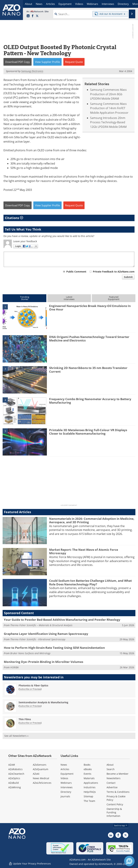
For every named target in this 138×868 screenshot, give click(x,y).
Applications (91, 783)
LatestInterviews (69, 298)
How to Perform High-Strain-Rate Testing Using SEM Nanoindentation (54, 648)
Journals (65, 796)
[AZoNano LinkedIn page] (28, 16)
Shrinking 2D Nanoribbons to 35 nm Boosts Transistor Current (88, 370)
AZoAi (36, 774)
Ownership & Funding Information (114, 812)
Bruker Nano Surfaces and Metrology (30, 653)
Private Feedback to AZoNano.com (114, 272)
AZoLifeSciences (42, 783)
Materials (89, 778)
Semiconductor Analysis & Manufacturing (43, 702)
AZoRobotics (15, 769)
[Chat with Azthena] (129, 861)
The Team (89, 801)
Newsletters (114, 778)
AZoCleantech (16, 774)
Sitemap (88, 796)
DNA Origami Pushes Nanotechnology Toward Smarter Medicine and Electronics (89, 339)
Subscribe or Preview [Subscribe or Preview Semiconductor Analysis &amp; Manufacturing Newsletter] (30, 706)
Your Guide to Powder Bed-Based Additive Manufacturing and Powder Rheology (62, 620)
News (64, 765)
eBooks (88, 769)
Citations (14, 218)
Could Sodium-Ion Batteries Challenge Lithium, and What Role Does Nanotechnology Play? (90, 582)
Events (87, 774)
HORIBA (14, 667)
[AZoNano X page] (37, 16)
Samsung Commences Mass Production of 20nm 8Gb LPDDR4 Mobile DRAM (108, 94)
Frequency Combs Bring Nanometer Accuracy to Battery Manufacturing (90, 401)
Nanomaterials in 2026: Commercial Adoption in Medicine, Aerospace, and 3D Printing (92, 520)
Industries (90, 787)
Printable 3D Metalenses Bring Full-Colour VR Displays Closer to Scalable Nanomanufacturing (88, 432)
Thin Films (25, 719)
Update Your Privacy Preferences (30, 864)
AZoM (12, 765)
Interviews (67, 787)
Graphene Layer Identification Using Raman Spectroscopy (46, 634)
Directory (66, 792)
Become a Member (118, 774)
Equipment (67, 774)
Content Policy (115, 804)
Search (111, 769)
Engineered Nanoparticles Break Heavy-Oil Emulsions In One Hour (90, 308)
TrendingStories (25, 298)
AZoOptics (14, 778)
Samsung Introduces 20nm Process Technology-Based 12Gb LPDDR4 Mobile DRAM (108, 122)
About (110, 765)
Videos (64, 778)
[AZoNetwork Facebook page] (33, 16)
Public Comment (76, 272)
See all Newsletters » (16, 736)
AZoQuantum (41, 769)
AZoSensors (40, 765)
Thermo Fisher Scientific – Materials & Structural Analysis (41, 625)
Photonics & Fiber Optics (33, 685)
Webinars (66, 783)
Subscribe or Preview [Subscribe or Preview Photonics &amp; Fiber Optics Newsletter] (30, 689)
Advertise (112, 787)
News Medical (41, 778)
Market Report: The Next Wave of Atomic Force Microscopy (84, 551)
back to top (121, 825)
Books (87, 765)
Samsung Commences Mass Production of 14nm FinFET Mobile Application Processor (109, 108)
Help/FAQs (90, 792)
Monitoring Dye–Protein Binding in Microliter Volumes (43, 662)
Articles (65, 769)
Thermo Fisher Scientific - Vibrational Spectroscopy (38, 639)
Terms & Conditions (118, 792)
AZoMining (15, 787)
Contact (111, 783)
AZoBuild (14, 783)
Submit (128, 277)
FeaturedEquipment (114, 298)
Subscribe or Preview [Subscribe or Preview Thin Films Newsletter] (30, 723)
